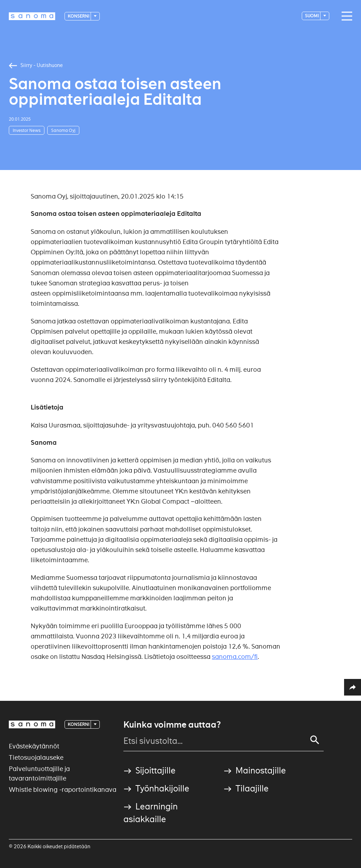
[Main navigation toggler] (345, 16)
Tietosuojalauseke (36, 757)
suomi (312, 16)
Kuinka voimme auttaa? (172, 725)
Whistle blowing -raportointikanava (63, 790)
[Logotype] (32, 16)
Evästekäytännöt (34, 746)
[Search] (315, 740)
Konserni (79, 16)
